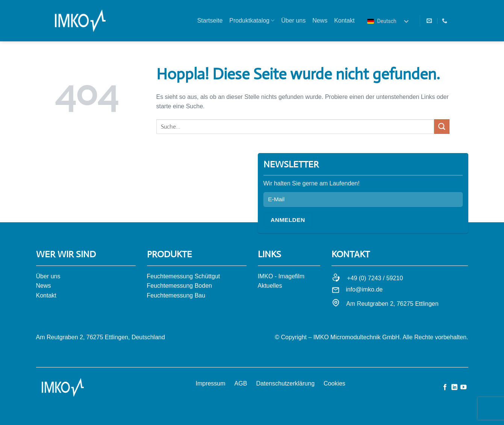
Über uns (293, 20)
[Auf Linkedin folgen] (454, 387)
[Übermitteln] (442, 127)
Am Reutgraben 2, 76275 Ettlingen (392, 304)
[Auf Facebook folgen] (445, 387)
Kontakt (344, 20)
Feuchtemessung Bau (176, 295)
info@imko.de (364, 289)
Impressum (210, 383)
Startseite (210, 20)
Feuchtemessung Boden (179, 286)
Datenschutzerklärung (285, 383)
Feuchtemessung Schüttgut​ (184, 276)
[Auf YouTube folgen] (463, 387)
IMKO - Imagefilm (281, 276)
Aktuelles (270, 286)
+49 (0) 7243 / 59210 (375, 278)
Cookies (334, 383)
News (320, 20)
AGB (241, 383)
